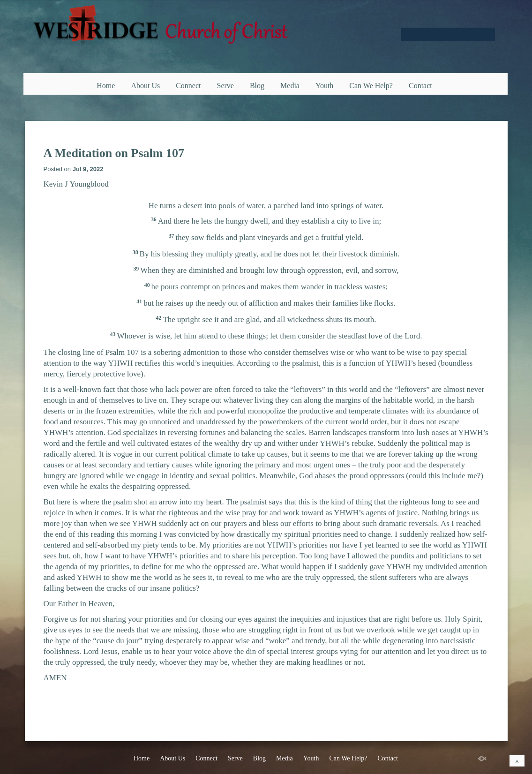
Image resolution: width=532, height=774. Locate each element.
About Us (145, 86)
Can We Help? (371, 86)
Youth (324, 86)
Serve (225, 86)
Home (106, 86)
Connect (188, 86)
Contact (420, 86)
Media (290, 86)
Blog (257, 86)
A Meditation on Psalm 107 (114, 153)
